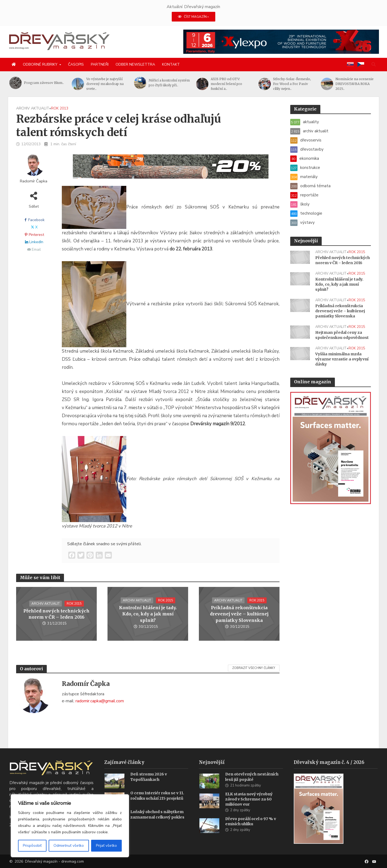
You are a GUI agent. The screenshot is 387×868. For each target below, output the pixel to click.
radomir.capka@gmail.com (100, 701)
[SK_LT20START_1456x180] (171, 170)
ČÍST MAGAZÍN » (193, 17)
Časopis (76, 64)
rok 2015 (74, 604)
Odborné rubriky (40, 64)
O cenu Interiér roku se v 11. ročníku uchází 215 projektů (157, 804)
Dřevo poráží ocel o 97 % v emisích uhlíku (251, 829)
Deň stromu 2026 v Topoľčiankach (149, 785)
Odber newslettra (135, 64)
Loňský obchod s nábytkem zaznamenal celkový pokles (157, 822)
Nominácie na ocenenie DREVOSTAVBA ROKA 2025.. (354, 84)
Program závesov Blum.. (44, 83)
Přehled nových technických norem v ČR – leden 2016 (56, 614)
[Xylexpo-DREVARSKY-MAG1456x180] (281, 41)
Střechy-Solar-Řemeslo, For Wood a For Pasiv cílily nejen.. (292, 84)
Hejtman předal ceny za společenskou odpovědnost (342, 335)
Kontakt (171, 64)
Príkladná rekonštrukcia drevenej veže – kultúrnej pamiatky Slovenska (239, 614)
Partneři (100, 64)
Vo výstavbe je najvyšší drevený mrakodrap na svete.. (105, 84)
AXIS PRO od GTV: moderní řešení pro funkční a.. (226, 84)
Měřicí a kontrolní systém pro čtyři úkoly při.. (169, 83)
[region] (70, 826)
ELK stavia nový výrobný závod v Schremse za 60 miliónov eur (249, 807)
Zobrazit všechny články (254, 668)
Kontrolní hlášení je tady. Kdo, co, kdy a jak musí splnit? (148, 614)
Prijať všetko (106, 846)
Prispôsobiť (32, 846)
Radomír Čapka (34, 181)
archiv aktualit (33, 108)
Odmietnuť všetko (69, 846)
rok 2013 (60, 108)
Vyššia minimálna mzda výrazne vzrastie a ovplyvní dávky (342, 359)
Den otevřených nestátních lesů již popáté (252, 785)
